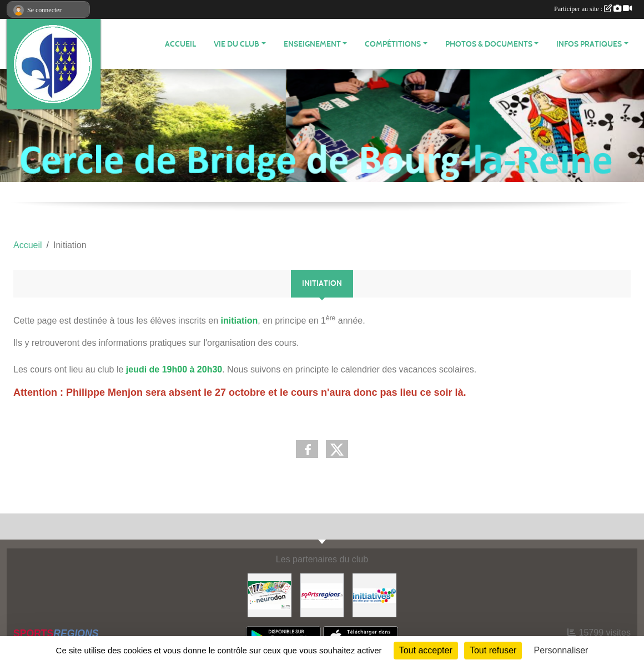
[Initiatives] (374, 595)
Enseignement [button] (312, 44)
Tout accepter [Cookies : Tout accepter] (426, 650)
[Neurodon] (270, 595)
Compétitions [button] (393, 44)
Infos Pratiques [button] (589, 44)
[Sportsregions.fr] (322, 595)
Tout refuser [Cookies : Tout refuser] (493, 650)
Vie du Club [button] (237, 44)
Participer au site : (593, 9)
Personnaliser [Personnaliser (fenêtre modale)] (561, 650)
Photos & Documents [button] (489, 44)
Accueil (180, 44)
